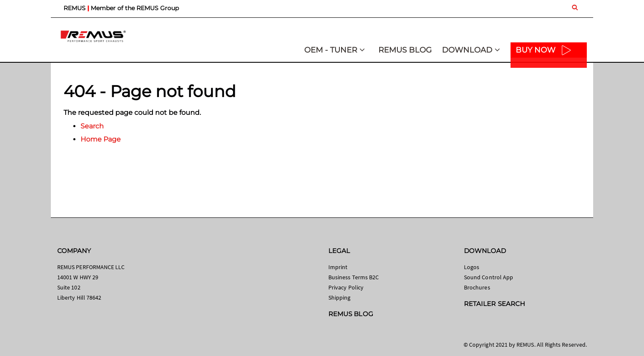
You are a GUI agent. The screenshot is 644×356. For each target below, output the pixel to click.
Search (92, 126)
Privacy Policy (346, 287)
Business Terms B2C (354, 277)
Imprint (338, 267)
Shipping (340, 298)
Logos (472, 267)
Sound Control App (489, 277)
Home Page (101, 139)
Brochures (477, 287)
